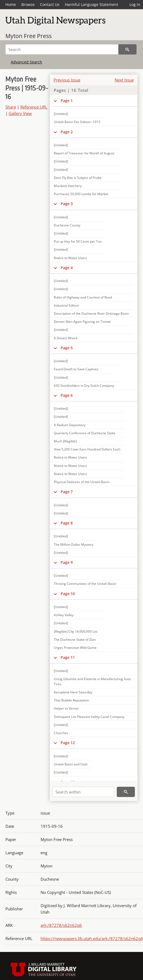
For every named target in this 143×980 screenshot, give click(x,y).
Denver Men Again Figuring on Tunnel (82, 322)
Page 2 (67, 132)
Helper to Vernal (66, 708)
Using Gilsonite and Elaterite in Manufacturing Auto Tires (92, 681)
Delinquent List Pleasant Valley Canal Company (89, 717)
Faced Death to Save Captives (76, 369)
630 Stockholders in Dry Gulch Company (84, 386)
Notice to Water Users (70, 258)
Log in (135, 4)
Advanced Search (26, 62)
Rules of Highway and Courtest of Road (83, 297)
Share (11, 107)
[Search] (62, 49)
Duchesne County (67, 225)
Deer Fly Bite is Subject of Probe (78, 178)
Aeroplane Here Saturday (73, 692)
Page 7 (67, 492)
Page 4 (67, 268)
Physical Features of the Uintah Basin (82, 482)
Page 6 (67, 395)
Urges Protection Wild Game (75, 648)
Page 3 (67, 204)
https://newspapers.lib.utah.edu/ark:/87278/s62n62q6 (92, 938)
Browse (28, 4)
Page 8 (67, 523)
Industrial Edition (66, 305)
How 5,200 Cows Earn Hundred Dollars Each (87, 449)
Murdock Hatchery (68, 186)
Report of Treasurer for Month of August (84, 153)
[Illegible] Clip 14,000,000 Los (76, 631)
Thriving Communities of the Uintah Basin (85, 584)
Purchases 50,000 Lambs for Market (81, 194)
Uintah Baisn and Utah (71, 764)
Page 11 (68, 657)
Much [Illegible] (65, 441)
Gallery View (20, 113)
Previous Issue (67, 80)
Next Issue (124, 80)
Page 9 (67, 562)
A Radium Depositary (70, 425)
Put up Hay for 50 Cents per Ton (78, 241)
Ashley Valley (64, 615)
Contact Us (50, 4)
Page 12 (68, 743)
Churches (61, 733)
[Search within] (83, 792)
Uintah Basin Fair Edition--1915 (77, 122)
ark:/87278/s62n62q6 (61, 925)
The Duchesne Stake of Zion (75, 640)
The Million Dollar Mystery (74, 545)
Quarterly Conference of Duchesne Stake (85, 433)
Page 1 (67, 101)
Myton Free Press (29, 36)
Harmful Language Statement (92, 4)
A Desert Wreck (66, 338)
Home (11, 4)
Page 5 (67, 348)
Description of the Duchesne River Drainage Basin (91, 313)
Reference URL (34, 107)
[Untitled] (61, 145)
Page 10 (68, 594)
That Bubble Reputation (71, 700)
